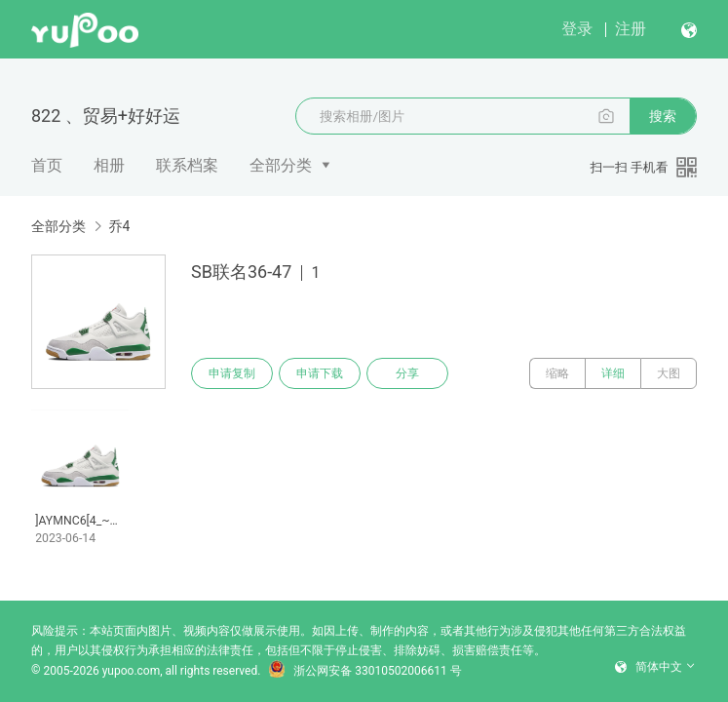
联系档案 (187, 165)
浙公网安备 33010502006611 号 (364, 671)
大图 (669, 373)
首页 (47, 165)
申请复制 (232, 373)
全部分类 (281, 165)
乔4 (119, 226)
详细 (613, 373)
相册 (109, 165)
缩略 (557, 373)
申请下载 (320, 373)
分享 (407, 373)
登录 (577, 29)
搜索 (663, 116)
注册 (631, 29)
